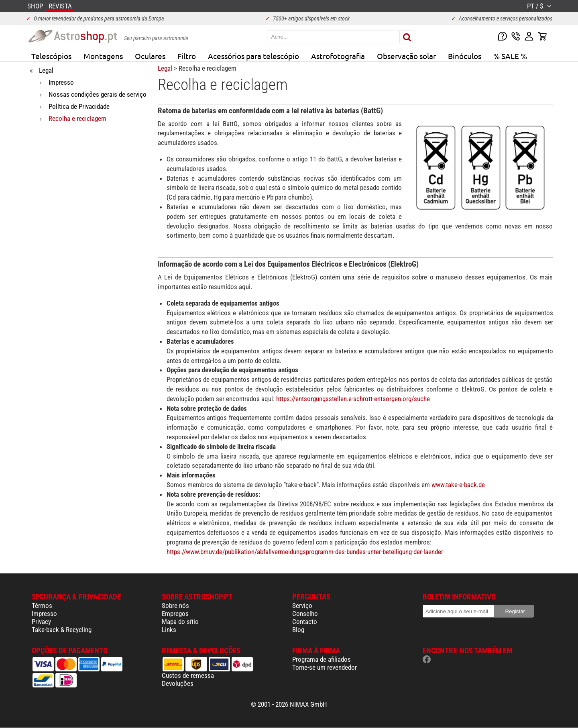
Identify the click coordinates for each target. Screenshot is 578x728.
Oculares (150, 56)
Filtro (187, 56)
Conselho (305, 614)
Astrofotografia (338, 56)
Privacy (41, 622)
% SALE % (510, 56)
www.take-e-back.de (458, 485)
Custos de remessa (188, 675)
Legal (165, 68)
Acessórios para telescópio (253, 56)
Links (169, 630)
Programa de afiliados (322, 659)
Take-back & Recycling (62, 630)
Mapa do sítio (180, 622)
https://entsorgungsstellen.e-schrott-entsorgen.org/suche (353, 399)
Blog (298, 630)
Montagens (103, 56)
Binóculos (465, 56)
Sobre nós (175, 606)
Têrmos (42, 606)
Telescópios (51, 56)
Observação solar (406, 56)
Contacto (305, 622)
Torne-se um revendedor (325, 667)
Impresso (44, 614)
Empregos (175, 614)
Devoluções (178, 683)
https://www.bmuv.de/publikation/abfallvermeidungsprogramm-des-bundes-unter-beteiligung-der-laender (305, 552)
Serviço (302, 606)
